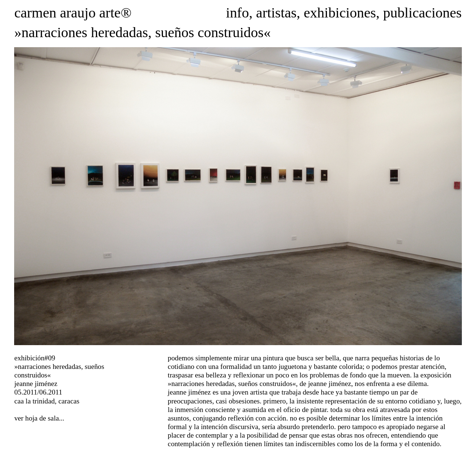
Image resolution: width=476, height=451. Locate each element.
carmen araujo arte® (73, 13)
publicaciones (422, 13)
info (237, 13)
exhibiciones (340, 13)
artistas (276, 13)
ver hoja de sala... (39, 418)
